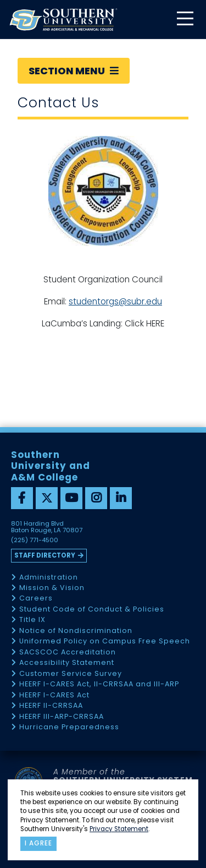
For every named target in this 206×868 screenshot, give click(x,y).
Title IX (32, 620)
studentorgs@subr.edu (115, 301)
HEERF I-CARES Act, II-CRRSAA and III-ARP (99, 684)
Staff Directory (45, 555)
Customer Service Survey (71, 674)
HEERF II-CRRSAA (51, 706)
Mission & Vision (52, 588)
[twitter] (47, 498)
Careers (36, 599)
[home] (63, 20)
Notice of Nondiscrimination (76, 631)
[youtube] (71, 498)
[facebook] (22, 498)
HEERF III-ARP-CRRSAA (62, 717)
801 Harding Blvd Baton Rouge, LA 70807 (47, 527)
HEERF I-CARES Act (54, 695)
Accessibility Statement (67, 663)
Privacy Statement (119, 829)
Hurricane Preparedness (69, 727)
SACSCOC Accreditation (68, 653)
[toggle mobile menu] (185, 20)
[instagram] (96, 498)
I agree (38, 843)
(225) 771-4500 (35, 541)
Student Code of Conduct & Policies (92, 610)
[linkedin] (121, 498)
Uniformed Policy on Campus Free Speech (105, 642)
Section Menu (74, 71)
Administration (49, 578)
